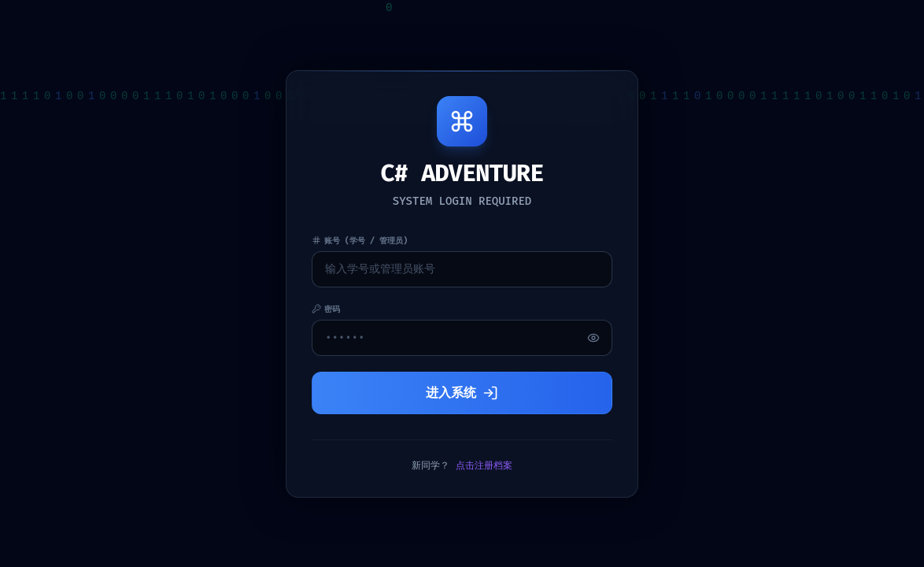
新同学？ (462, 465)
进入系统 (462, 393)
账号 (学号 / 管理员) (360, 241)
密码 (326, 309)
